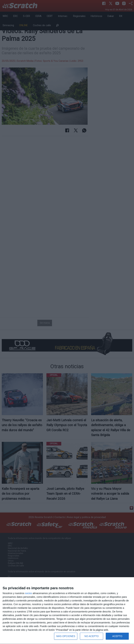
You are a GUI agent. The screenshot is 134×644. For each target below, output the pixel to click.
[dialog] (67, 611)
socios (28, 593)
